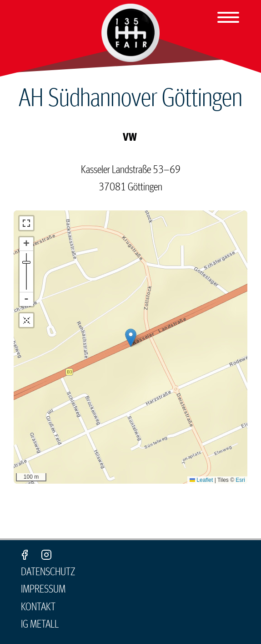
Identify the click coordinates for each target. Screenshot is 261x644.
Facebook (25, 554)
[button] (131, 338)
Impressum (43, 589)
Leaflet (201, 480)
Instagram (46, 554)
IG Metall (40, 624)
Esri (240, 480)
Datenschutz (48, 572)
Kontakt (38, 607)
